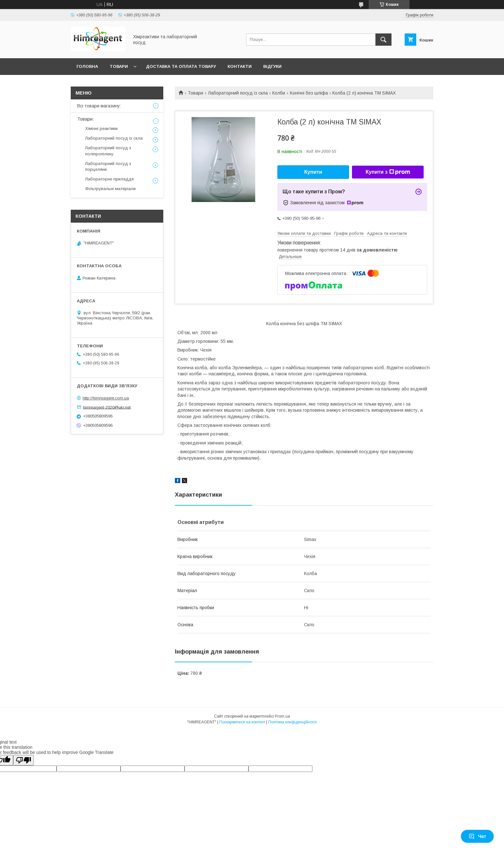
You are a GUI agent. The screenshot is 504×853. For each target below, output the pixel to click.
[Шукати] (383, 40)
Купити (313, 172)
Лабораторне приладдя (109, 179)
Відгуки (272, 66)
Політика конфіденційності (292, 722)
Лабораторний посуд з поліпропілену (108, 151)
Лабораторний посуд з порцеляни (108, 166)
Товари (119, 66)
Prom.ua (282, 716)
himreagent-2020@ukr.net (107, 407)
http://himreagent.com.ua (106, 398)
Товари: (85, 119)
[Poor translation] (23, 760)
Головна (87, 66)
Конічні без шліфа (309, 93)
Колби (279, 93)
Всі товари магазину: (99, 106)
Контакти (240, 66)
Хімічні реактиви (101, 128)
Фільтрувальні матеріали (110, 189)
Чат (477, 836)
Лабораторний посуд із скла (238, 93)
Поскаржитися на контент (242, 722)
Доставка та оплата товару (181, 66)
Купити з (388, 172)
